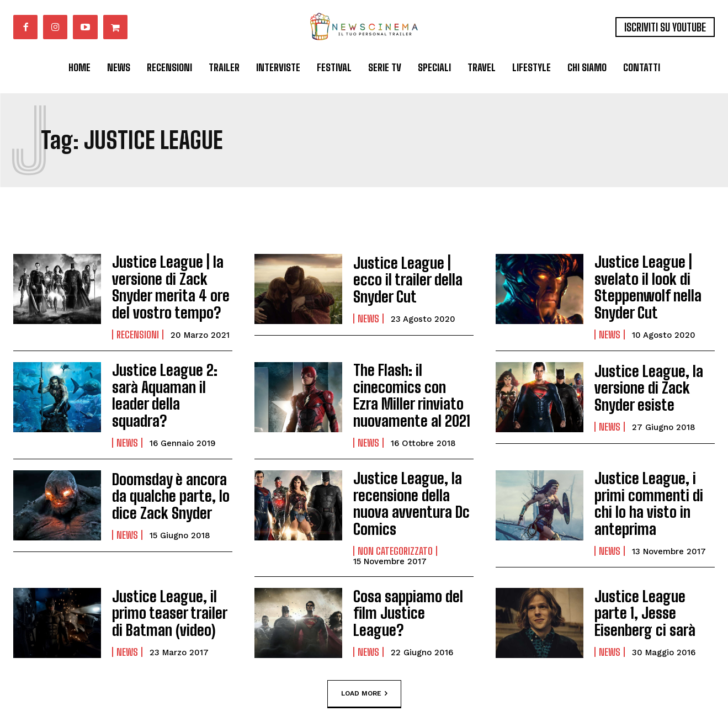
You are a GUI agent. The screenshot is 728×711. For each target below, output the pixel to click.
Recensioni (138, 326)
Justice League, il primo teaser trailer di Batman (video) (168, 572)
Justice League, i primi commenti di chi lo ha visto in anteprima (653, 478)
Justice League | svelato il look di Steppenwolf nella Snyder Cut (641, 283)
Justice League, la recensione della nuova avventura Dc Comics (413, 474)
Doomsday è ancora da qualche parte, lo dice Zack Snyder (171, 478)
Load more (364, 652)
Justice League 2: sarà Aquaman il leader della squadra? (171, 379)
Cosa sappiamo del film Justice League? (408, 572)
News (368, 308)
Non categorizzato (395, 510)
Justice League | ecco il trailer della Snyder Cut (413, 280)
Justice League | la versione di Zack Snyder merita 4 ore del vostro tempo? (164, 283)
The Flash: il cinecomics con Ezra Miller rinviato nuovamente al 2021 (406, 382)
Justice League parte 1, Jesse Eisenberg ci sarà (655, 572)
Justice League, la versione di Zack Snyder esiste (642, 379)
